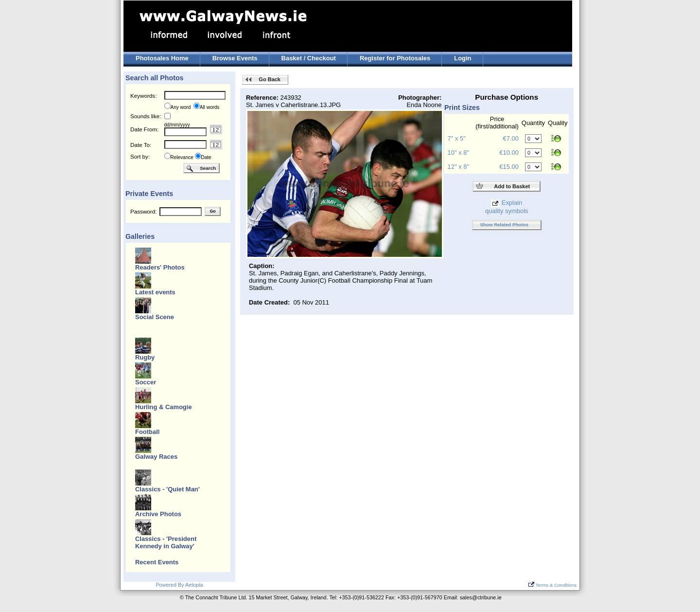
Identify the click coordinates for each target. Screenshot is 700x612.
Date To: (141, 145)
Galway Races (156, 457)
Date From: (144, 129)
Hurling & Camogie (164, 407)
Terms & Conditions (552, 585)
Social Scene (155, 317)
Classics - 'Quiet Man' (167, 489)
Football (147, 432)
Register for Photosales (395, 58)
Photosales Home (162, 58)
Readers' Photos (160, 267)
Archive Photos (158, 514)
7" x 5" (457, 138)
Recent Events (157, 562)
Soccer (146, 382)
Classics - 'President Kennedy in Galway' (166, 542)
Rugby (145, 357)
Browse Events (235, 58)
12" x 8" (458, 167)
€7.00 (510, 138)
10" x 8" (458, 153)
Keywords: (143, 96)
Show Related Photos (504, 225)
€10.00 (509, 153)
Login (463, 58)
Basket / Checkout (309, 58)
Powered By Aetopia (179, 585)
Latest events (155, 292)
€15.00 (509, 167)
